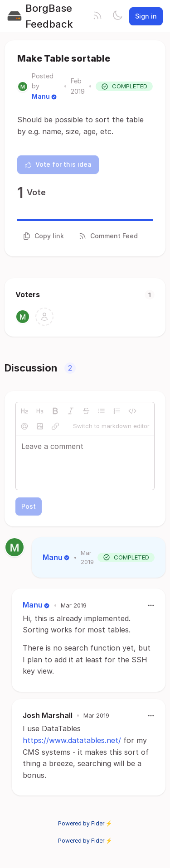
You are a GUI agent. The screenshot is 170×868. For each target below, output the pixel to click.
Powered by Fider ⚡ (85, 823)
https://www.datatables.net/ (72, 740)
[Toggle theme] (117, 16)
